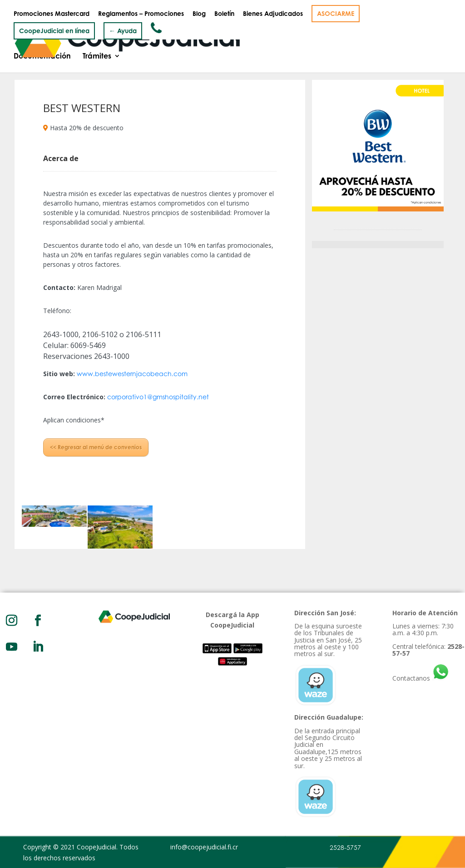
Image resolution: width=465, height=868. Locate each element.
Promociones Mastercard (52, 14)
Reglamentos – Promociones (141, 14)
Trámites (97, 57)
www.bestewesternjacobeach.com (132, 374)
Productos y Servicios (235, 37)
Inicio (23, 37)
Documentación (42, 57)
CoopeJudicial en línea (54, 31)
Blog (199, 14)
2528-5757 (345, 847)
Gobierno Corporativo (148, 37)
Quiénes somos (71, 37)
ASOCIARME (336, 13)
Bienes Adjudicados (273, 14)
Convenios (361, 37)
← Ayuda (123, 31)
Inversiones (312, 37)
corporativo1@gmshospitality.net (158, 397)
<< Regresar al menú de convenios (96, 447)
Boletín (224, 14)
